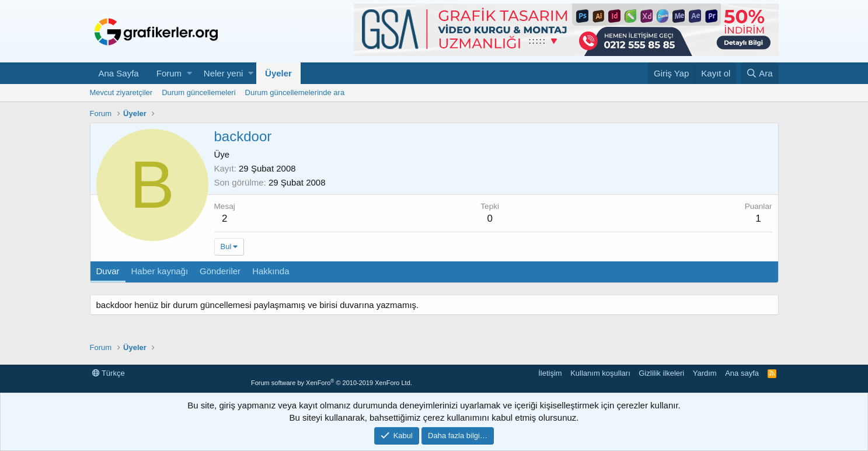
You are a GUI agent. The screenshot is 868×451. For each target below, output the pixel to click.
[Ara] (760, 73)
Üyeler (278, 73)
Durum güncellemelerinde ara (295, 92)
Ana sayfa (742, 373)
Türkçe (109, 373)
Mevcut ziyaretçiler (121, 92)
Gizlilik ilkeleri (661, 373)
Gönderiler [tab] (220, 271)
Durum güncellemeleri (198, 92)
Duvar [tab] (108, 271)
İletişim (550, 373)
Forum (169, 73)
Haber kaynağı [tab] (160, 271)
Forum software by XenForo (332, 383)
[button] (189, 73)
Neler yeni (224, 73)
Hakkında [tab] (271, 271)
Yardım (705, 373)
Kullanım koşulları (600, 373)
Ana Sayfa (119, 73)
